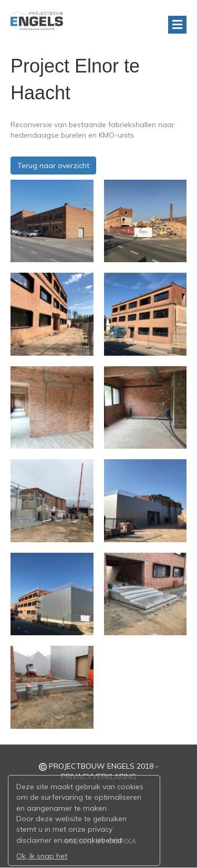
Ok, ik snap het (42, 856)
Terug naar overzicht (53, 166)
